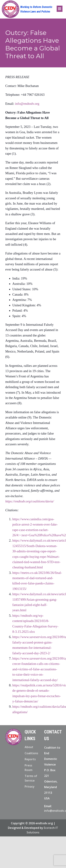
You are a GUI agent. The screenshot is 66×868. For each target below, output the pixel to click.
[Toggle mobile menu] (60, 9)
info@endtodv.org (27, 104)
